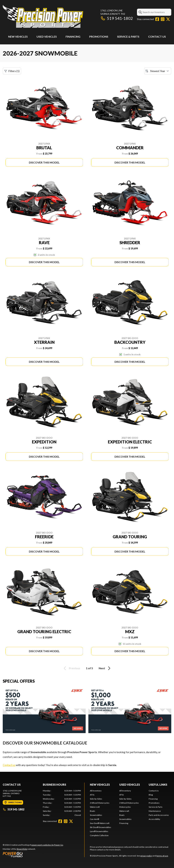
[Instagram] (163, 19)
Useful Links (158, 785)
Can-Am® (94, 819)
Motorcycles (125, 807)
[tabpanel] (62, 803)
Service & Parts (128, 37)
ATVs (92, 795)
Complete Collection (99, 835)
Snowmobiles (96, 815)
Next (105, 668)
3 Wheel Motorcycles (100, 803)
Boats (93, 811)
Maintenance (155, 811)
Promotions (99, 37)
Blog (151, 795)
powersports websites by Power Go (47, 845)
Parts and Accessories (159, 815)
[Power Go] (33, 854)
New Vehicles (18, 37)
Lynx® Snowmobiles (99, 831)
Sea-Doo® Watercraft (100, 823)
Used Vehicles (47, 37)
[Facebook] (157, 19)
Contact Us (157, 37)
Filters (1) (12, 71)
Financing (73, 37)
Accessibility (154, 819)
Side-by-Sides (96, 799)
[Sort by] (158, 71)
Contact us (9, 765)
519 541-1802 (117, 18)
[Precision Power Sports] (43, 16)
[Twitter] (168, 19)
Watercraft (95, 807)
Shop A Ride (22, 849)
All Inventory (96, 791)
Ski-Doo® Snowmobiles (101, 827)
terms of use (162, 856)
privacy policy (146, 856)
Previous (71, 668)
